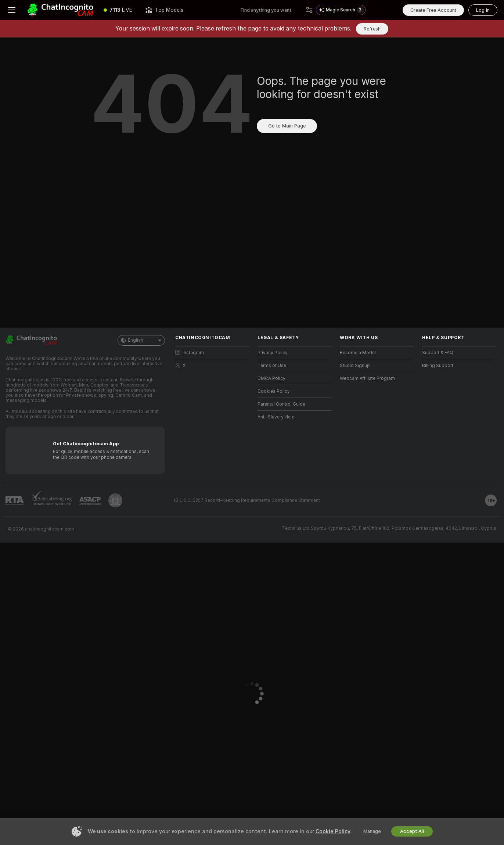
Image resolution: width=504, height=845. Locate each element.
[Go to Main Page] (60, 10)
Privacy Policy (273, 353)
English (141, 340)
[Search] (309, 10)
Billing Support (438, 366)
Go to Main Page (287, 126)
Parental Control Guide (281, 404)
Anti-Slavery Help (276, 417)
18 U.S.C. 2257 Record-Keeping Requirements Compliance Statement (247, 500)
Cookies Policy (274, 391)
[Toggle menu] (12, 10)
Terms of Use (272, 366)
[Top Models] (164, 10)
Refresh (372, 29)
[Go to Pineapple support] (115, 500)
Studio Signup (355, 366)
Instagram (190, 353)
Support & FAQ (438, 353)
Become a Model (358, 353)
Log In (483, 10)
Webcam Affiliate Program (367, 378)
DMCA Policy (271, 378)
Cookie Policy (333, 831)
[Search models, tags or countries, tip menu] (272, 10)
